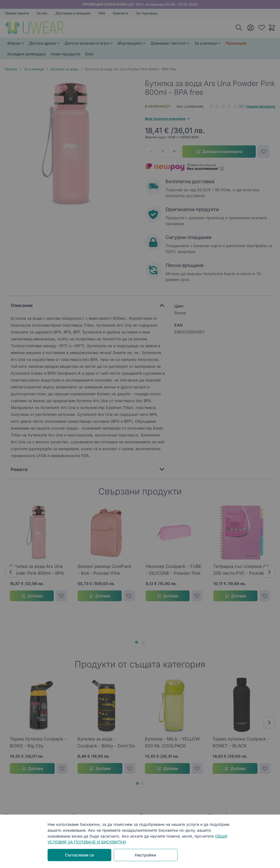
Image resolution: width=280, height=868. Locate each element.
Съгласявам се (79, 855)
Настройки (146, 855)
